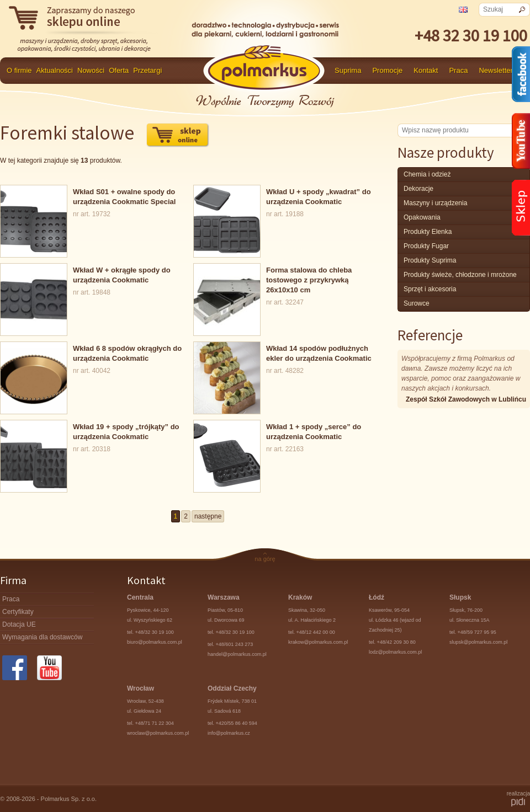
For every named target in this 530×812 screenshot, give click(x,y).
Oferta (119, 70)
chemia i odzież (427, 174)
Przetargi (147, 70)
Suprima (348, 70)
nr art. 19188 (284, 202)
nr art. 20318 (91, 437)
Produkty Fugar (426, 246)
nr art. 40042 (91, 359)
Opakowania (422, 217)
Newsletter (495, 70)
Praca (458, 70)
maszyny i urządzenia (435, 203)
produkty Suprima (430, 260)
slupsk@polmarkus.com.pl (478, 642)
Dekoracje (418, 189)
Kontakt (426, 70)
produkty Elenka (428, 232)
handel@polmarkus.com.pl (237, 654)
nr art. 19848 (91, 281)
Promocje (387, 70)
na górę (265, 559)
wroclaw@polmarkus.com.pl (158, 733)
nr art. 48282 (284, 359)
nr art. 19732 (91, 202)
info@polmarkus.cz (229, 733)
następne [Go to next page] (208, 516)
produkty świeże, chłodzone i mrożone (460, 275)
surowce (417, 303)
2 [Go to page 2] (186, 516)
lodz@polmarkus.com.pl (395, 652)
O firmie (19, 70)
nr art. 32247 (284, 286)
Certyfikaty (18, 612)
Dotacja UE (19, 624)
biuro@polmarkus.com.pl (155, 642)
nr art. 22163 (284, 437)
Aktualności (55, 70)
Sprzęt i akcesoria (430, 289)
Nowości (91, 70)
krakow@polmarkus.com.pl (318, 642)
